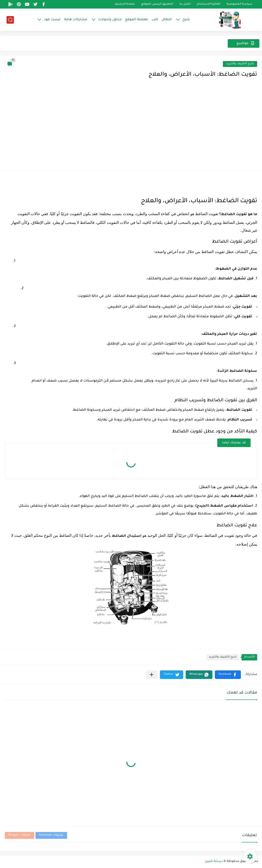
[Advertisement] (131, 129)
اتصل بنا (185, 4)
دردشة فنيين (214, 861)
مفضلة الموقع (137, 20)
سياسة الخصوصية (239, 4)
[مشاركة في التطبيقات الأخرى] (152, 675)
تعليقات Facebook (51, 835)
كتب (155, 20)
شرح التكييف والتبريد (240, 64)
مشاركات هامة (76, 20)
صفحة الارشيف (125, 4)
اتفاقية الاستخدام (209, 4)
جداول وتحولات (110, 20)
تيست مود (52, 20)
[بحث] (10, 20)
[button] (228, 675)
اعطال (167, 20)
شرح (186, 20)
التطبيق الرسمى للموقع (157, 4)
